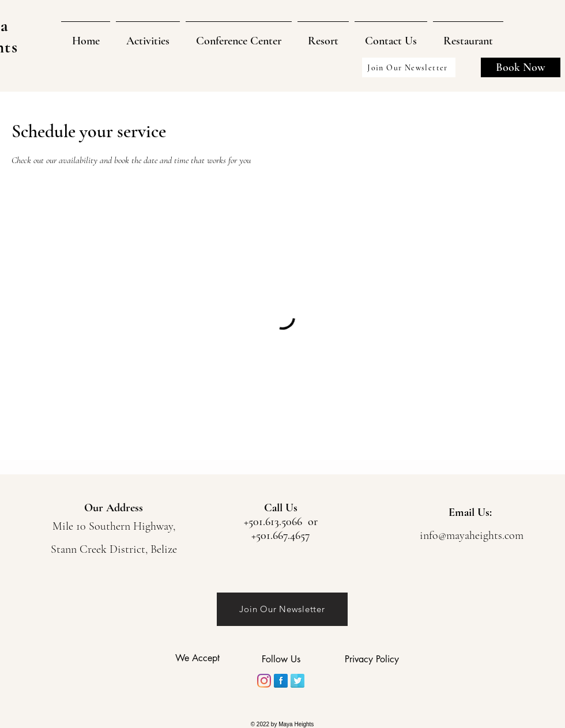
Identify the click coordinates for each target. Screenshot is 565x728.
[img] (185, 677)
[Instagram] (264, 681)
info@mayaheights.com (472, 535)
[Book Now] (521, 67)
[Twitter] (297, 681)
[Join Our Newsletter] (409, 67)
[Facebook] (281, 681)
